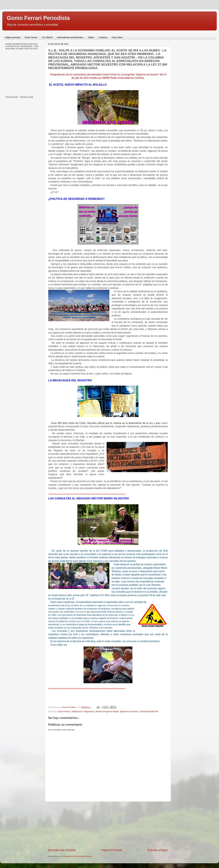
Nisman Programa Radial (107, 711)
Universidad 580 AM (149, 711)
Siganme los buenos (129, 711)
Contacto (103, 37)
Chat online (117, 37)
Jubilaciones (77, 711)
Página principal (13, 37)
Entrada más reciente (62, 850)
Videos (91, 37)
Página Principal (112, 850)
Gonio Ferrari (31, 37)
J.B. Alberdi (47, 37)
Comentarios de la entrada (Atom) (77, 856)
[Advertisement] (108, 825)
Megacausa (89, 711)
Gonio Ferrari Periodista (38, 18)
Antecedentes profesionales (70, 37)
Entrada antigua (158, 850)
